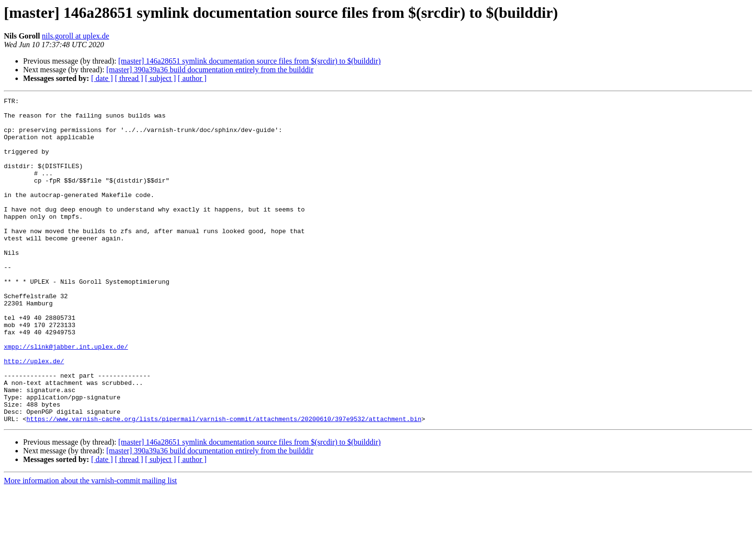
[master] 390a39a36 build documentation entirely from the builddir (210, 70)
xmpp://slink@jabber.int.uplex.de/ (66, 397)
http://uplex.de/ (34, 414)
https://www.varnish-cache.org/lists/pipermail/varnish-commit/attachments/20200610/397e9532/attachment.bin (224, 484)
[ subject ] (161, 78)
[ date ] (102, 78)
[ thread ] (129, 78)
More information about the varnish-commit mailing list (90, 546)
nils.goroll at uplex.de (76, 36)
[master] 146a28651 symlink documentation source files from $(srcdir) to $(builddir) (249, 61)
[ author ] (192, 78)
